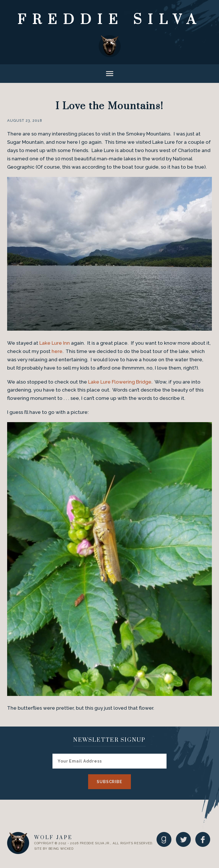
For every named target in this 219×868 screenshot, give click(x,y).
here (57, 351)
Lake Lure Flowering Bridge (120, 382)
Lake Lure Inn (55, 343)
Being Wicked (61, 849)
